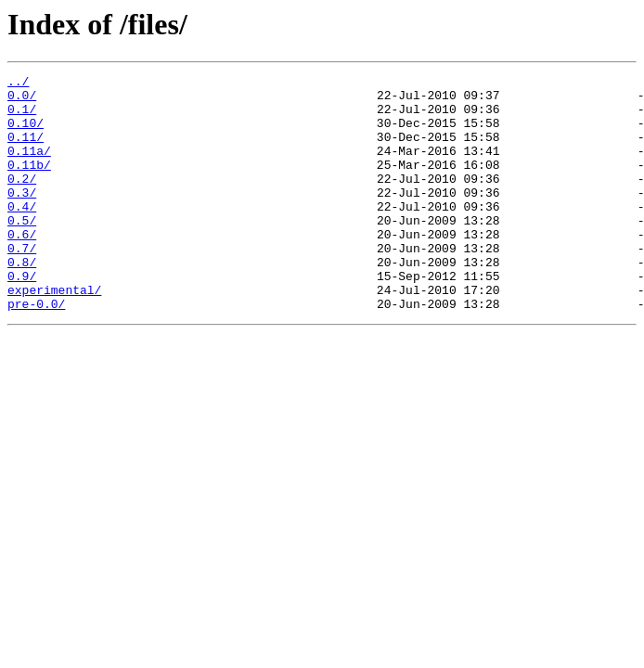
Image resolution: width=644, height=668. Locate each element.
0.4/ (22, 234)
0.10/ (26, 134)
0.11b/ (29, 184)
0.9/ (22, 317)
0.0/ (22, 100)
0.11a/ (29, 167)
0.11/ (26, 150)
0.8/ (22, 301)
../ (18, 83)
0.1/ (22, 117)
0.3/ (22, 217)
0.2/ (22, 200)
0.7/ (22, 284)
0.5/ (22, 250)
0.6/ (22, 267)
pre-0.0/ (36, 351)
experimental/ (54, 334)
